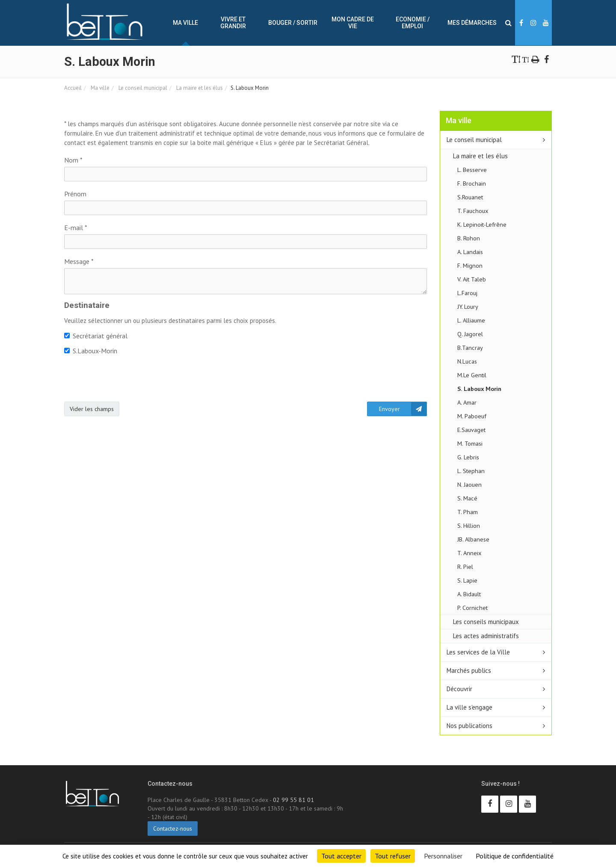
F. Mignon (470, 265)
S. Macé (467, 498)
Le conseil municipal (142, 88)
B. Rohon (469, 238)
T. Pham (468, 512)
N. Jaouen (469, 484)
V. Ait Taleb (472, 279)
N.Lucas (467, 361)
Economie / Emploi (413, 23)
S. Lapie (467, 580)
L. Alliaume (471, 320)
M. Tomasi (470, 443)
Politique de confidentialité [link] (515, 856)
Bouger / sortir (293, 23)
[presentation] (129, 379)
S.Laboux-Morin (91, 351)
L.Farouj (467, 293)
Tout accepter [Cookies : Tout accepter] (341, 856)
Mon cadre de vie (353, 23)
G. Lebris (468, 457)
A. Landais (470, 252)
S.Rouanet (470, 197)
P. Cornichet (472, 608)
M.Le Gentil (472, 375)
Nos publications (469, 726)
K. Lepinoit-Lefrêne (482, 224)
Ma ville (185, 23)
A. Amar (467, 402)
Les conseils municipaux (486, 622)
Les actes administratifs (486, 636)
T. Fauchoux (473, 211)
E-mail (76, 228)
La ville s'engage (469, 707)
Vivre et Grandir (233, 23)
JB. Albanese (473, 539)
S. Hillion (469, 525)
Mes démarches (472, 23)
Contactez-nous (173, 829)
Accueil (73, 88)
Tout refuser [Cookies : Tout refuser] (393, 856)
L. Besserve (472, 170)
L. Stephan (471, 471)
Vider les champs (92, 409)
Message (79, 261)
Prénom (75, 194)
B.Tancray (470, 348)
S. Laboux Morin (479, 389)
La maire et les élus (199, 88)
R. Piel (465, 567)
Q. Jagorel (470, 334)
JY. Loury (468, 306)
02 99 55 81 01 (293, 800)
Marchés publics (469, 670)
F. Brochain (472, 183)
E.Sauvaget (471, 430)
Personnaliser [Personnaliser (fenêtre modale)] (443, 856)
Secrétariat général (96, 336)
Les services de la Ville (478, 652)
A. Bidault (469, 594)
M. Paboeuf (472, 416)
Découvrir (459, 689)
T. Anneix (469, 553)
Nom (73, 160)
